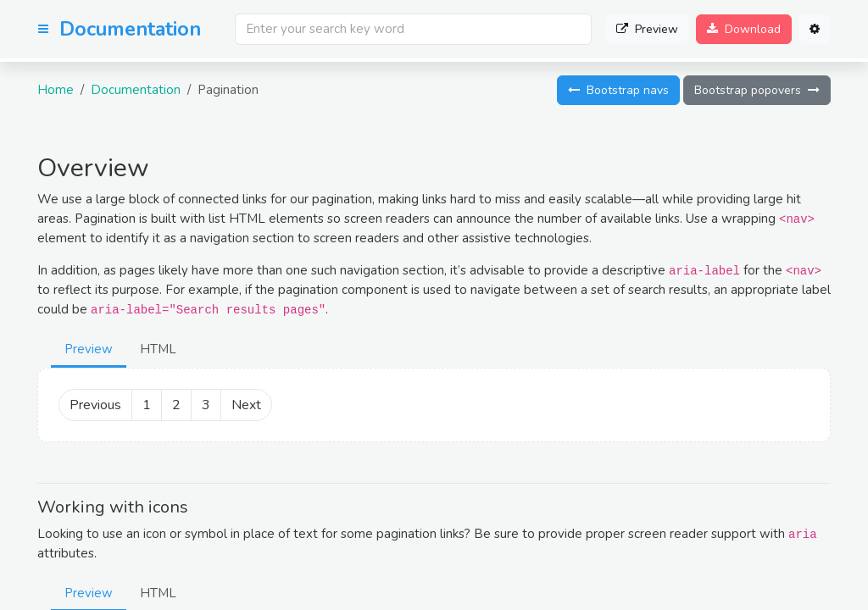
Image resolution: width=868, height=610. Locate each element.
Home (56, 90)
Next (246, 405)
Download (744, 29)
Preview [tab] (89, 349)
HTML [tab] (158, 349)
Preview (647, 29)
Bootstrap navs (618, 90)
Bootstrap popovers (757, 90)
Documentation (136, 90)
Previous (95, 405)
